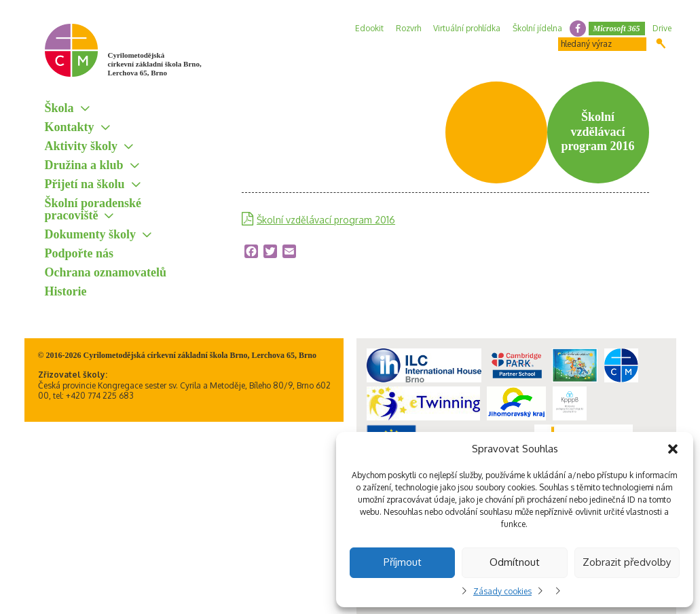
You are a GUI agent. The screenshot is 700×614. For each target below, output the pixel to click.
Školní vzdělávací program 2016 (326, 220)
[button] (673, 449)
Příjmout (403, 562)
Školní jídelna (537, 28)
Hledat (661, 43)
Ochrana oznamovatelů (106, 272)
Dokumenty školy (91, 234)
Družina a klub (84, 165)
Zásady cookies (502, 591)
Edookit (369, 28)
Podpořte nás (79, 253)
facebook (578, 29)
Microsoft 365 (617, 29)
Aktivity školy (81, 146)
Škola (59, 108)
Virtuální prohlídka (467, 28)
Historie (66, 291)
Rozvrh (408, 28)
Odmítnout (515, 562)
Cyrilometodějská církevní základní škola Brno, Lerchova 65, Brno (155, 64)
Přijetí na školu (85, 184)
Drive (662, 28)
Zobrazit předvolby (627, 562)
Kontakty (70, 127)
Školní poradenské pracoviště (93, 209)
